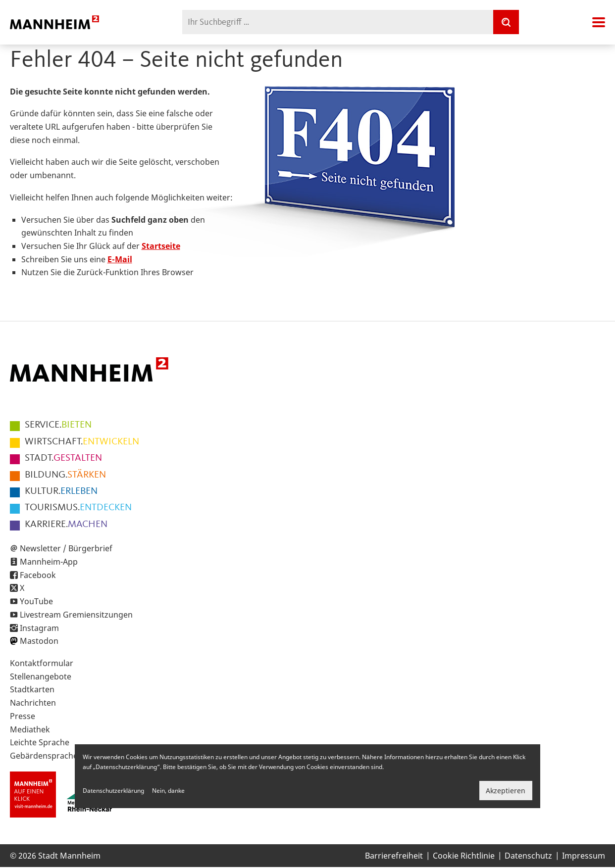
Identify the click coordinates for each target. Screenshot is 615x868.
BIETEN (58, 425)
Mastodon (39, 641)
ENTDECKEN (78, 508)
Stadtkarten (32, 689)
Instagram (39, 628)
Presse (23, 716)
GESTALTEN (63, 458)
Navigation (599, 22)
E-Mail (120, 259)
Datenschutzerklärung (113, 791)
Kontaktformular (42, 663)
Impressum (584, 856)
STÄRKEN (65, 475)
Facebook (38, 575)
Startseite (161, 246)
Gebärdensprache (44, 756)
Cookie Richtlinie (464, 856)
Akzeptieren (506, 791)
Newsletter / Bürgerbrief (66, 548)
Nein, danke (168, 791)
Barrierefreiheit (394, 856)
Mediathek (30, 729)
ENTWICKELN (82, 442)
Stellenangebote (41, 676)
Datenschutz (528, 856)
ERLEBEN (61, 491)
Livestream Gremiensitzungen (76, 615)
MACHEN (66, 525)
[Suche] (506, 22)
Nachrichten (33, 703)
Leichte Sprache (40, 742)
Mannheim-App (49, 562)
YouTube (36, 601)
